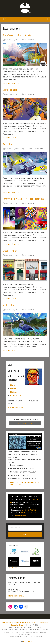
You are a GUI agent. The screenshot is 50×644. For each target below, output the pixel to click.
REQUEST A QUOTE (25, 423)
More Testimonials (16, 596)
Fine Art (14, 388)
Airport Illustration (11, 144)
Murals (13, 392)
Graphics (28, 149)
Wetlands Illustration (12, 305)
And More (12, 568)
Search (25, 534)
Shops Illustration (10, 251)
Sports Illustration (11, 90)
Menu (3, 19)
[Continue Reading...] (11, 83)
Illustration (30, 40)
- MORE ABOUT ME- (16, 407)
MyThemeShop (28, 641)
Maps (12, 385)
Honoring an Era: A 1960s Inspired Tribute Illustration (25, 199)
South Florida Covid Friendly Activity (18, 35)
